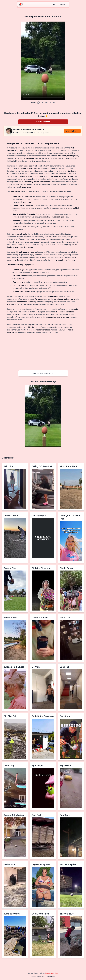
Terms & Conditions (37, 976)
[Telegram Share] (54, 103)
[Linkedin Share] (46, 103)
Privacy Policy (51, 976)
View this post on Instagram (43, 373)
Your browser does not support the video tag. (43, 61)
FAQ (55, 4)
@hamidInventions (52, 973)
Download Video (43, 122)
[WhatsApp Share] (39, 103)
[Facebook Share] (50, 103)
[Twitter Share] (43, 103)
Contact (63, 4)
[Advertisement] (43, 351)
